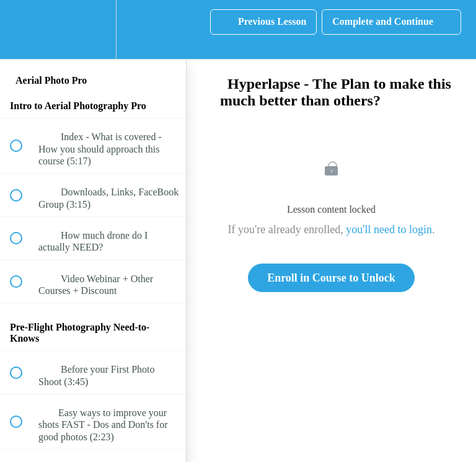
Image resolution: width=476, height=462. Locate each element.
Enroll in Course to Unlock (331, 278)
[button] (23, 29)
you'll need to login (389, 229)
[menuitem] (93, 29)
